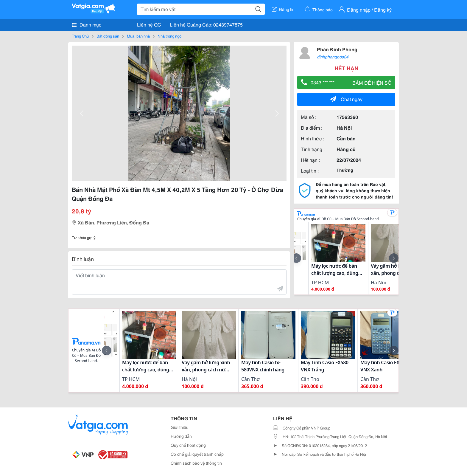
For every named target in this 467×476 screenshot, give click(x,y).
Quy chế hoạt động (188, 445)
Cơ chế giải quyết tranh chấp (197, 454)
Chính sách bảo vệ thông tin (196, 463)
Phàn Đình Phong (337, 49)
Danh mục (87, 24)
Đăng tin (283, 9)
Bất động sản (108, 36)
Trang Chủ (80, 36)
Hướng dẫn (181, 436)
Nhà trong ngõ (169, 36)
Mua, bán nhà (138, 36)
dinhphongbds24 (333, 57)
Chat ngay (346, 99)
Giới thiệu (180, 427)
